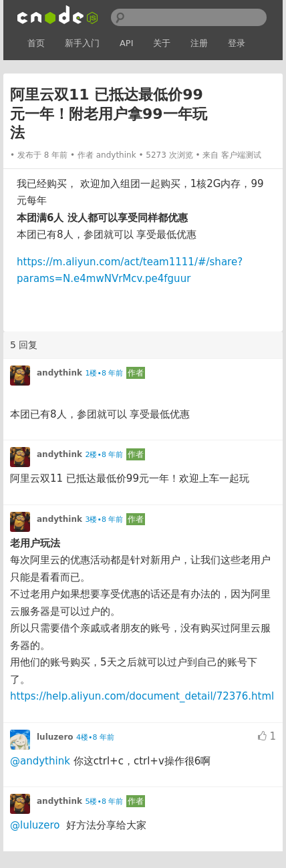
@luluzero (35, 825)
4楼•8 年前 (95, 737)
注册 (199, 43)
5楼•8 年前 (104, 802)
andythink (116, 155)
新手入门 (82, 43)
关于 (162, 43)
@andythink (40, 761)
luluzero (55, 737)
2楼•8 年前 (104, 455)
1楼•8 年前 (104, 373)
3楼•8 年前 (104, 520)
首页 (36, 43)
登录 (237, 43)
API (127, 43)
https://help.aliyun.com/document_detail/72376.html (142, 696)
